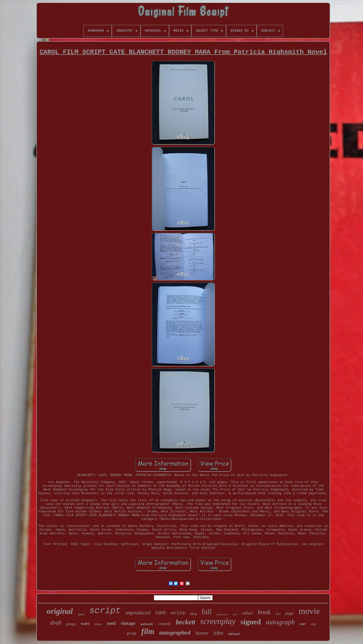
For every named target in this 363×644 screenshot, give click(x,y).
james (98, 624)
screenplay (218, 621)
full (207, 612)
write (178, 613)
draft (56, 623)
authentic (147, 624)
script (105, 611)
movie (309, 611)
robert (247, 613)
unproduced (138, 613)
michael (234, 634)
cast (235, 614)
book (264, 612)
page (289, 613)
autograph (280, 622)
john (218, 633)
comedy (165, 624)
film (148, 631)
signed (251, 622)
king (193, 614)
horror (202, 633)
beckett (185, 622)
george (71, 624)
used (111, 623)
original (60, 611)
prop (131, 634)
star (303, 624)
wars (85, 623)
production (222, 614)
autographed (175, 633)
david (81, 614)
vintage (128, 623)
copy (314, 624)
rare (161, 612)
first (278, 614)
